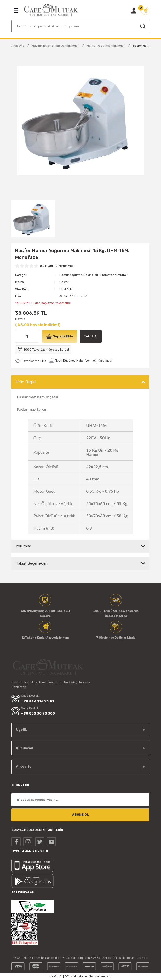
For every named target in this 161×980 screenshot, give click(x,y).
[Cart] (145, 11)
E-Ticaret (70, 976)
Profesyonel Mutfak (114, 275)
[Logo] (51, 10)
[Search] (80, 26)
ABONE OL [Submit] (80, 815)
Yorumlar (23, 546)
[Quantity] (27, 336)
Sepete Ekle (60, 336)
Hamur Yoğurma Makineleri (79, 275)
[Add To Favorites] (31, 361)
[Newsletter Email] (80, 800)
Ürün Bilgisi (26, 382)
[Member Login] (134, 11)
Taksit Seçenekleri (32, 563)
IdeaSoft (56, 976)
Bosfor (64, 282)
